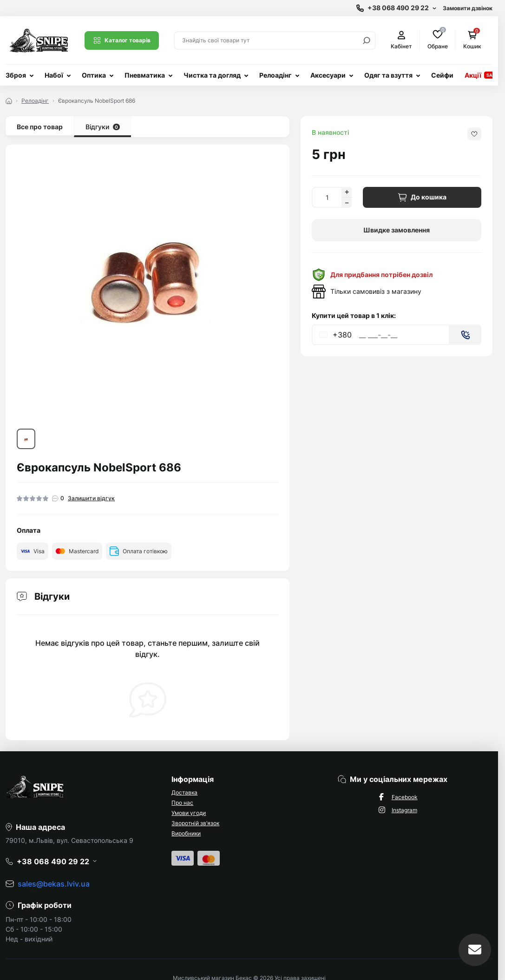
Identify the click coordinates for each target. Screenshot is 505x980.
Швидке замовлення (397, 230)
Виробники (186, 833)
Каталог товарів (122, 40)
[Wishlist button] (474, 134)
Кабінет (401, 40)
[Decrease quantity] (347, 203)
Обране (438, 40)
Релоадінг (275, 75)
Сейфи (442, 75)
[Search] (367, 40)
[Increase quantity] (347, 192)
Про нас (182, 803)
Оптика (94, 75)
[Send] (466, 335)
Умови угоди (189, 813)
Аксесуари (328, 75)
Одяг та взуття (388, 75)
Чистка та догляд (212, 75)
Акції (473, 75)
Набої (54, 75)
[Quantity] (327, 197)
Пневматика (145, 75)
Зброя (16, 75)
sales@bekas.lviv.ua (54, 884)
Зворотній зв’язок (195, 823)
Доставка (184, 792)
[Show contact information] (396, 8)
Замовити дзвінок (468, 8)
